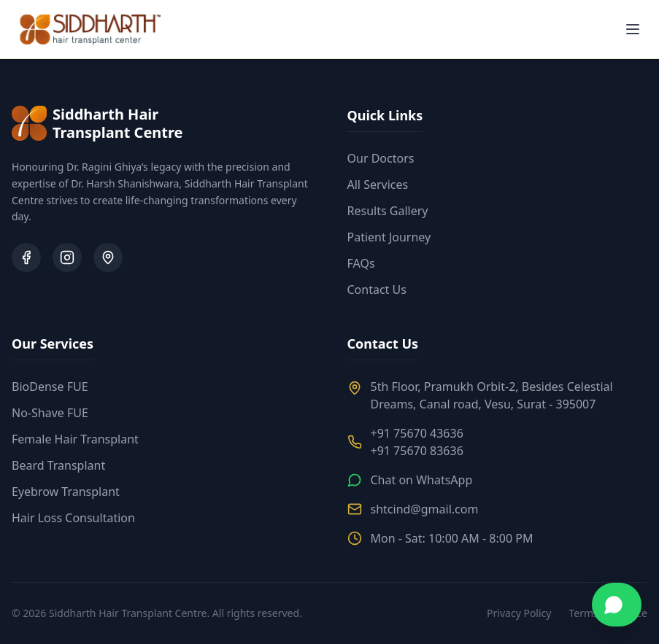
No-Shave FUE (50, 413)
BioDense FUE (50, 387)
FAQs (361, 263)
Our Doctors (381, 158)
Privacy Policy (519, 613)
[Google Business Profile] (108, 257)
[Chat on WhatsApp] (617, 605)
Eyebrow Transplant (66, 492)
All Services (378, 185)
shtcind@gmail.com (425, 509)
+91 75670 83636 (417, 451)
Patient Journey (389, 237)
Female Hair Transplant (75, 439)
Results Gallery (388, 211)
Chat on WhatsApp (422, 480)
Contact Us (377, 290)
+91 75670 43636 (417, 433)
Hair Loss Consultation (73, 518)
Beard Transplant (58, 465)
